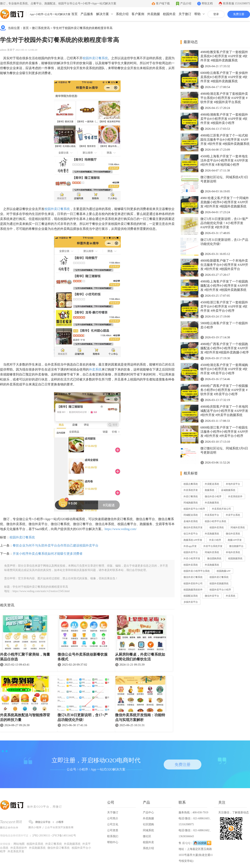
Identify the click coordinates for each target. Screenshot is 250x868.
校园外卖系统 (217, 527)
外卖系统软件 (235, 496)
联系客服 (237, 3)
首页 (74, 14)
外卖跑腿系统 (212, 503)
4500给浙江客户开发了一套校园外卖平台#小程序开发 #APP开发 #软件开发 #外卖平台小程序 (224, 306)
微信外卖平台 (212, 596)
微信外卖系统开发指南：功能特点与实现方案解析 (140, 717)
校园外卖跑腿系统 (219, 584)
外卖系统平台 (212, 515)
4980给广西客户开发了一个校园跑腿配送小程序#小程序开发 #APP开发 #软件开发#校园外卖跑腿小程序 (225, 348)
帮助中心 (113, 842)
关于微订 (185, 14)
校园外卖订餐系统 (95, 58)
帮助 (197, 14)
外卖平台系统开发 (213, 546)
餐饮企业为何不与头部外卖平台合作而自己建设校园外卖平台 (56, 545)
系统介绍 (122, 14)
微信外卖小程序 (213, 496)
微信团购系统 (214, 558)
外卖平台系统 (233, 515)
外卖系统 (95, 369)
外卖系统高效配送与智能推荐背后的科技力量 (25, 717)
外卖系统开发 (191, 490)
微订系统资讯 (41, 28)
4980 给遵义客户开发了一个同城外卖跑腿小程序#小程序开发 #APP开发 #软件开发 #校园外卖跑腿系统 (225, 202)
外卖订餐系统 (191, 496)
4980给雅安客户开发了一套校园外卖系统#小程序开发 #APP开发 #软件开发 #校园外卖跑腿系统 (224, 56)
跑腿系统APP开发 (193, 540)
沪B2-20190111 (41, 836)
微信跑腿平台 (236, 546)
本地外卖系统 (233, 552)
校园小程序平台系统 (215, 521)
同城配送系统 (191, 515)
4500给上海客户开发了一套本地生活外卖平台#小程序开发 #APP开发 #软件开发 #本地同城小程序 (224, 160)
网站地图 (19, 844)
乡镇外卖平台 (191, 602)
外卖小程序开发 (192, 558)
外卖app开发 (190, 546)
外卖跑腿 (154, 14)
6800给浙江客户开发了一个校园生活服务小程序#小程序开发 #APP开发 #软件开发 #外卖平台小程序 (224, 432)
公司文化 (113, 824)
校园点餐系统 (191, 484)
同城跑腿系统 (191, 503)
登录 (216, 14)
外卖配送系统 (212, 484)
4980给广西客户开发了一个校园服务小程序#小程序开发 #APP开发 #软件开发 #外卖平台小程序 (224, 390)
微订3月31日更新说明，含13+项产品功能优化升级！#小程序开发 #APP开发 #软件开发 (224, 223)
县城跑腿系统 (228, 490)
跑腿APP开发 (235, 540)
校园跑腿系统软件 (193, 590)
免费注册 (239, 14)
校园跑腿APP (224, 571)
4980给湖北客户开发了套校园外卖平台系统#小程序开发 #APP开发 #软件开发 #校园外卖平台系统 (224, 98)
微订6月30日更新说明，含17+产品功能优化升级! (83, 717)
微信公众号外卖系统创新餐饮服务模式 (83, 657)
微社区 (147, 836)
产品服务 (87, 14)
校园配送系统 (191, 596)
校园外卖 (169, 14)
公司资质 (113, 830)
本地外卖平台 (233, 484)
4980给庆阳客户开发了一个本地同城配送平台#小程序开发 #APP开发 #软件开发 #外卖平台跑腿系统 (224, 411)
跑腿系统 (210, 490)
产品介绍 (186, 3)
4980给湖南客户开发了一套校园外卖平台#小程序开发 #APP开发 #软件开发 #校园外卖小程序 (224, 119)
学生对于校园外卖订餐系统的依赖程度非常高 (83, 28)
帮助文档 (207, 3)
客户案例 (138, 14)
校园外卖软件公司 (193, 584)
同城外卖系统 (238, 527)
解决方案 (103, 14)
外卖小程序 (215, 540)
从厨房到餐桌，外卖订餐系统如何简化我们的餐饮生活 (140, 657)
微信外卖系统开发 (193, 527)
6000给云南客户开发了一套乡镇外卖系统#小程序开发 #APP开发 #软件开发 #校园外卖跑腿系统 (224, 77)
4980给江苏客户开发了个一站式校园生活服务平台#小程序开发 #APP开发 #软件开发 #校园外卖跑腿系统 (225, 140)
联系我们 (113, 836)
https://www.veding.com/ (121, 529)
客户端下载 (163, 3)
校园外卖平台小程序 (194, 509)
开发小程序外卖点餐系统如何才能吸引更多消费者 (48, 554)
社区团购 (148, 824)
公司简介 (113, 818)
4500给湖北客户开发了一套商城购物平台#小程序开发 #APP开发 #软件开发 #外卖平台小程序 (224, 369)
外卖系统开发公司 (221, 509)
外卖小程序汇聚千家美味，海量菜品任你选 (25, 657)
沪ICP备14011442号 (64, 836)
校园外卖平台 (191, 552)
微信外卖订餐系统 (193, 577)
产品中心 (148, 812)
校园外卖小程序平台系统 (197, 571)
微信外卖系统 (233, 534)
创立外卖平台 (191, 534)
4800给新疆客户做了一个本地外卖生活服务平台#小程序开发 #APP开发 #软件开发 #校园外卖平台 (224, 265)
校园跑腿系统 (235, 558)
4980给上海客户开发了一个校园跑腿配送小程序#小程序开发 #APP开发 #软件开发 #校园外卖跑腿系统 (224, 286)
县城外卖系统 (191, 521)
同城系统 (148, 830)
